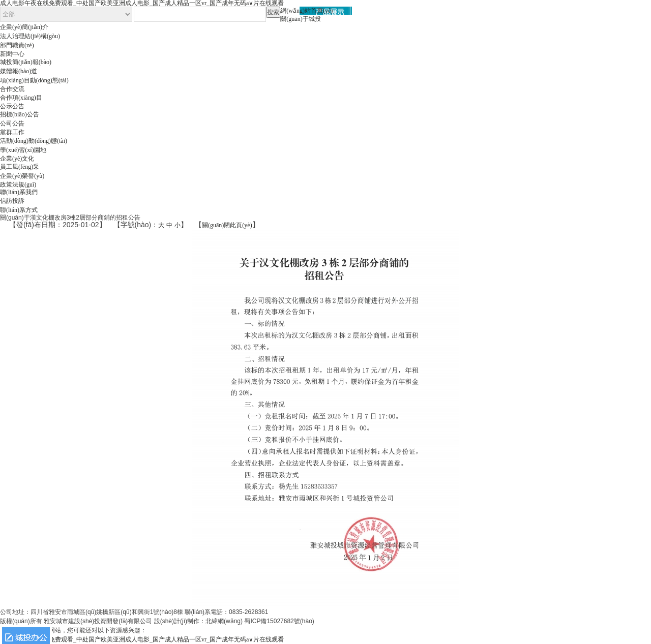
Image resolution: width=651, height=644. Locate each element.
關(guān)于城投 (300, 19)
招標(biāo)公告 (20, 114)
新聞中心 (12, 54)
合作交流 (12, 89)
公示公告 (12, 106)
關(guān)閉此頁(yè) (227, 225)
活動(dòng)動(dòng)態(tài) (34, 141)
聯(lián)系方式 (19, 210)
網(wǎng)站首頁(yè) (306, 11)
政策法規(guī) (18, 185)
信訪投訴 (12, 201)
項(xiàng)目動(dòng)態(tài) (34, 80)
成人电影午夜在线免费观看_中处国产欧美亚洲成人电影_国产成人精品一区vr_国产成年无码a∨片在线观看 (142, 639)
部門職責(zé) (17, 45)
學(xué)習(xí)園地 (23, 150)
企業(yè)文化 (17, 159)
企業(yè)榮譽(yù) (22, 176)
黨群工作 (12, 132)
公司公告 (12, 124)
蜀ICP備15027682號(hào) (279, 621)
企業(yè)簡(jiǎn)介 (24, 27)
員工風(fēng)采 (20, 167)
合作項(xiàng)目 (21, 98)
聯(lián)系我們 (19, 192)
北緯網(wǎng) (224, 621)
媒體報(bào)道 (19, 71)
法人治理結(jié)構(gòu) (30, 36)
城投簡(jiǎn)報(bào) (26, 62)
